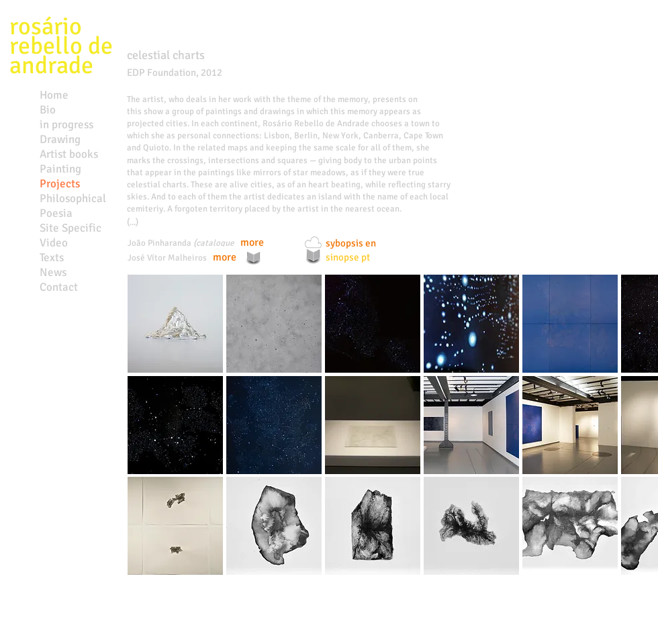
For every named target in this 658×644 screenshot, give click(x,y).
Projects (60, 184)
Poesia (56, 213)
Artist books (69, 154)
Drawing (60, 139)
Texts (52, 258)
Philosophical (73, 198)
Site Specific (70, 228)
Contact (59, 287)
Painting (60, 169)
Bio (48, 110)
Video (54, 243)
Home (54, 95)
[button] (175, 324)
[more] (252, 243)
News (53, 272)
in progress (66, 125)
